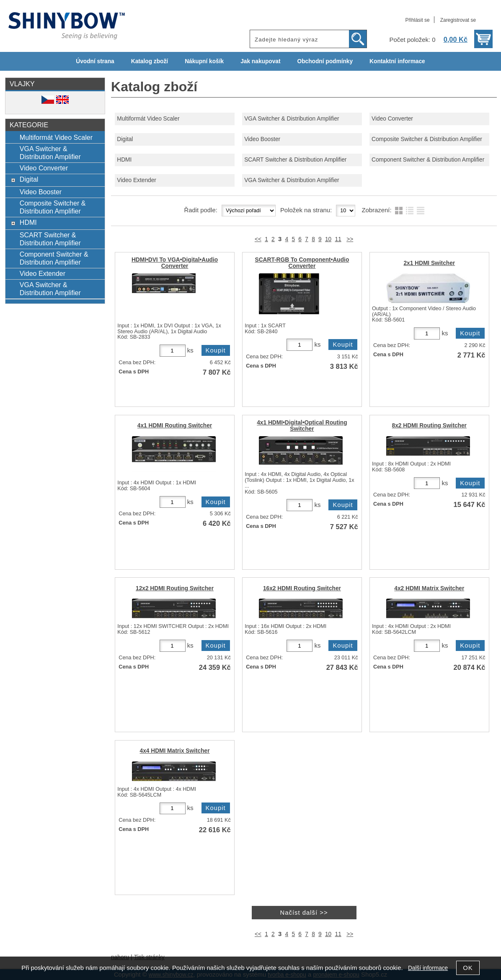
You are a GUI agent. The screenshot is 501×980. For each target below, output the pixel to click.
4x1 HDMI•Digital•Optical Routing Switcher (302, 426)
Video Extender (137, 180)
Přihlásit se (417, 20)
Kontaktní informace (397, 61)
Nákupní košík (204, 61)
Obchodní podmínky (325, 61)
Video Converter (392, 119)
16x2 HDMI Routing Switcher (302, 588)
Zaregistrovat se (458, 20)
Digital (125, 139)
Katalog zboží (150, 61)
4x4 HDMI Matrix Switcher (175, 751)
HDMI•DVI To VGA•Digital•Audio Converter (175, 263)
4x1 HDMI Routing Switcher (175, 426)
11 (338, 239)
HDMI (124, 160)
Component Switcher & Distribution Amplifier (428, 160)
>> (350, 239)
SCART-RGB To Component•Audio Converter (302, 263)
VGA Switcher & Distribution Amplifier (292, 119)
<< (258, 239)
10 (328, 239)
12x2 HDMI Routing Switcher (175, 588)
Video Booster (262, 139)
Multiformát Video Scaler (148, 119)
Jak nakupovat (260, 61)
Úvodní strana (95, 61)
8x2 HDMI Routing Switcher (429, 426)
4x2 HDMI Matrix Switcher (429, 588)
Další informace (428, 968)
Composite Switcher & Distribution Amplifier (427, 139)
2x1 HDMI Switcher (429, 263)
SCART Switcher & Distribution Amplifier (295, 160)
